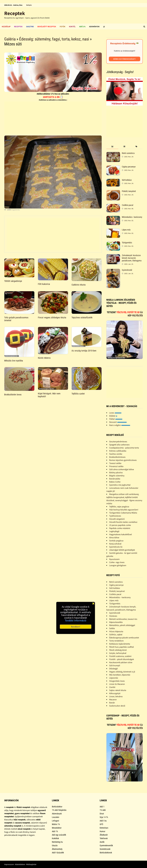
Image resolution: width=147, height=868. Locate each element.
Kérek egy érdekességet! (124, 59)
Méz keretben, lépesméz (120, 675)
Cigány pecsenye (129, 167)
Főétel (116, 419)
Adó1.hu (103, 821)
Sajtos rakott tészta (118, 690)
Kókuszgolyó (115, 693)
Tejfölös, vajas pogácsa (119, 507)
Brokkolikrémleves (117, 457)
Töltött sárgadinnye (13, 281)
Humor (102, 831)
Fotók (63, 26)
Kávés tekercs (44, 358)
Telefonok (104, 838)
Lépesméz (114, 678)
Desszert (118, 422)
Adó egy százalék (59, 835)
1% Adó (103, 810)
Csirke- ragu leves (117, 562)
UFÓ (101, 824)
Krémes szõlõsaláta (118, 451)
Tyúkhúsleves (115, 516)
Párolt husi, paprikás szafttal (122, 647)
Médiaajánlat (31, 864)
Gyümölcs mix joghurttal (120, 485)
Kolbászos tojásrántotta (120, 644)
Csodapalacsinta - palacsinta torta (124, 448)
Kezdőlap (6, 26)
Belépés (29, 5)
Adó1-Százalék (58, 853)
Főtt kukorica (44, 284)
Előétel (113, 416)
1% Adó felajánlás (59, 810)
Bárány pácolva (116, 472)
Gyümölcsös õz (116, 547)
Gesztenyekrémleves (118, 442)
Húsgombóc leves (117, 681)
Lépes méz (126, 230)
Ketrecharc (104, 828)
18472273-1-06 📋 (53, 97)
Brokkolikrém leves (13, 395)
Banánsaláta (115, 479)
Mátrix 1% (56, 824)
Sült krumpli (115, 665)
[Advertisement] (53, 118)
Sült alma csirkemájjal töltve (122, 469)
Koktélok (55, 838)
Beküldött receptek (47, 26)
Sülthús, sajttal (116, 634)
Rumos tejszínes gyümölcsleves (123, 460)
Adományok (94, 26)
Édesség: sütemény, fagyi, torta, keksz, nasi (54, 39)
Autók (102, 842)
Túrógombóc (127, 243)
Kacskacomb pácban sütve (121, 662)
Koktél (72, 26)
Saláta (112, 628)
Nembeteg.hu (57, 842)
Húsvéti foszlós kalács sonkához (123, 522)
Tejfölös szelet (78, 394)
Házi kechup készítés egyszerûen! (124, 510)
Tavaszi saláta (115, 463)
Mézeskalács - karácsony (132, 217)
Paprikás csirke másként (120, 528)
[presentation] (112, 147)
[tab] (112, 147)
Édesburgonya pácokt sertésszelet (124, 638)
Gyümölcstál (127, 270)
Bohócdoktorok (106, 853)
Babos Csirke (115, 482)
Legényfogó (114, 531)
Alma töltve (114, 537)
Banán (112, 703)
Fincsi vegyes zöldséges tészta (52, 318)
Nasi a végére (120, 425)
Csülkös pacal (128, 205)
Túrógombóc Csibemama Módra (123, 513)
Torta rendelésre (116, 641)
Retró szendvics (128, 153)
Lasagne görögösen (118, 565)
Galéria (10, 39)
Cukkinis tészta (79, 285)
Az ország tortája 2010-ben (84, 351)
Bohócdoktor (57, 807)
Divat (102, 814)
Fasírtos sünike (116, 454)
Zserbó (112, 687)
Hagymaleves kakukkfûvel (121, 534)
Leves (115, 413)
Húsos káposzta (116, 631)
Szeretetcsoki (105, 849)
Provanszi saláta (116, 466)
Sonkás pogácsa (116, 541)
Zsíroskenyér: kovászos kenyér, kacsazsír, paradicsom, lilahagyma (132, 258)
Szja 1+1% (104, 817)
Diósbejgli (113, 669)
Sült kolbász (127, 180)
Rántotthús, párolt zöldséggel (122, 625)
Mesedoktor (57, 828)
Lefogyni (55, 821)
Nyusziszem (114, 559)
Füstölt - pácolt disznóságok (122, 659)
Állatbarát (104, 835)
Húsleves (113, 616)
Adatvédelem (20, 864)
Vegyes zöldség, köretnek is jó (122, 672)
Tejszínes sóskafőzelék (82, 318)
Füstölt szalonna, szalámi (120, 656)
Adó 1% (82, 26)
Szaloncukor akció (117, 706)
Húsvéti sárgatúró (117, 519)
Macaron (113, 700)
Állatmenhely (57, 849)
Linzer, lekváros (116, 696)
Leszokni (56, 817)
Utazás (55, 845)
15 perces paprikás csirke (120, 525)
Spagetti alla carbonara (119, 445)
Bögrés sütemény (117, 476)
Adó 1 (102, 807)
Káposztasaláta (116, 622)
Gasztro (30, 26)
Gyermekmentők (106, 845)
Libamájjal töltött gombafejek (122, 550)
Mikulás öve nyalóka (14, 361)
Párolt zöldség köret (118, 650)
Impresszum (9, 864)
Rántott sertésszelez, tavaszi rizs (123, 619)
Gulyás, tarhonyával (118, 653)
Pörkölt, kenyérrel (129, 191)
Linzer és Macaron (117, 684)
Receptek (15, 13)
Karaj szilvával (115, 544)
